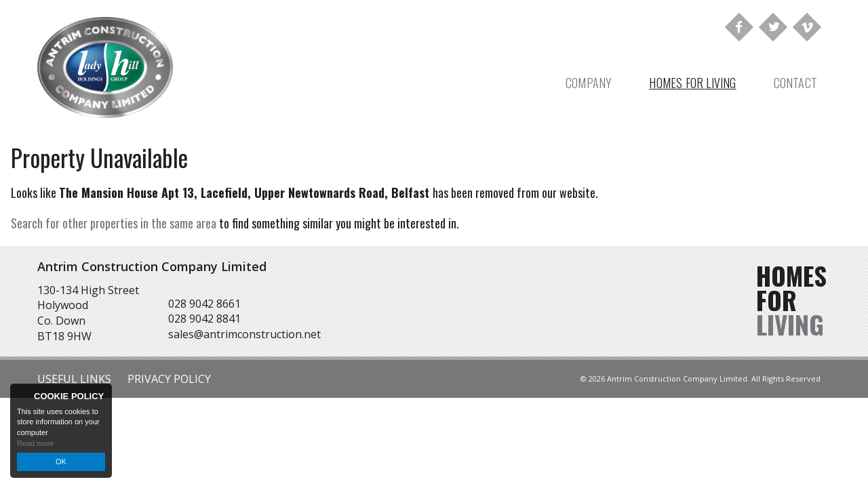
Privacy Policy (169, 379)
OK (61, 462)
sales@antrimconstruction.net (244, 334)
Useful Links (74, 379)
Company (589, 83)
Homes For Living (692, 83)
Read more (35, 443)
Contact (795, 83)
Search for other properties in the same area (114, 223)
